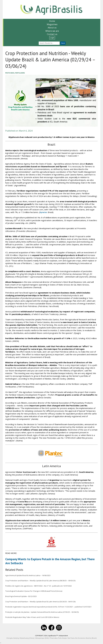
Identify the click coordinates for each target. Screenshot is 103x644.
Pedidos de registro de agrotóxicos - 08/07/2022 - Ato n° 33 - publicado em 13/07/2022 (38, 586)
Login (52, 38)
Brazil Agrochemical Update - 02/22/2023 (21, 596)
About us (52, 28)
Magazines (52, 24)
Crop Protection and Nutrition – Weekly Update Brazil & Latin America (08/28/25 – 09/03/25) (40, 581)
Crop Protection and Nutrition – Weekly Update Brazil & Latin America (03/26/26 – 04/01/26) (40, 602)
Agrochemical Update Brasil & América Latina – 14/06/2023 (28, 576)
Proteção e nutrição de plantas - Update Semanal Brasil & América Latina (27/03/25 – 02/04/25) (42, 612)
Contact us (52, 34)
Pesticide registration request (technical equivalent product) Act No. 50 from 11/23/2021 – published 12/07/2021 (48, 607)
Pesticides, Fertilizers (15, 73)
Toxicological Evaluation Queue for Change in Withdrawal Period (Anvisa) (34, 591)
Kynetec (43, 212)
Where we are (52, 31)
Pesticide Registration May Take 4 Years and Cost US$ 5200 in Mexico (32, 617)
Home (52, 21)
